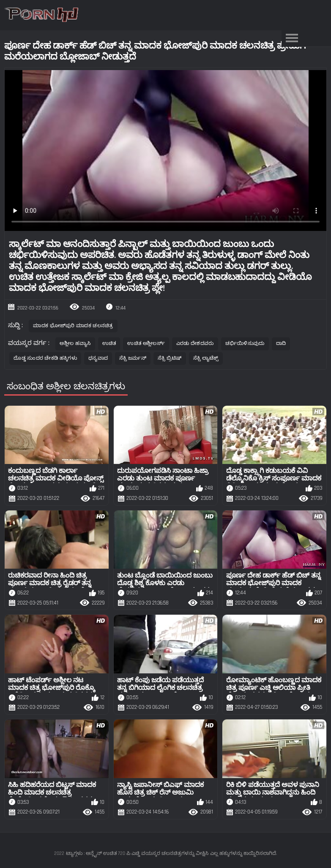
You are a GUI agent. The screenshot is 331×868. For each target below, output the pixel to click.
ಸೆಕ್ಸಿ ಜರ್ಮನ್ (133, 358)
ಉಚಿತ (109, 343)
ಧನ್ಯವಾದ (98, 358)
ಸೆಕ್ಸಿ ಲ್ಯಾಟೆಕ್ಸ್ (206, 358)
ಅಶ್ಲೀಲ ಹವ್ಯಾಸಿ (75, 343)
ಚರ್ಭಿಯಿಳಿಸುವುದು (245, 343)
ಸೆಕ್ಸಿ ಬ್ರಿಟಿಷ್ (170, 358)
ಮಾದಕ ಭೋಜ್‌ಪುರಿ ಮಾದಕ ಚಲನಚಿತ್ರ (73, 326)
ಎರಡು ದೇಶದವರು (195, 343)
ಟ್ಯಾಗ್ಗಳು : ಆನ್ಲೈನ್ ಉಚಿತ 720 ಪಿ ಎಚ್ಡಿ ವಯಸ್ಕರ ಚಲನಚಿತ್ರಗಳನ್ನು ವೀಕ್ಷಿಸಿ (137, 853)
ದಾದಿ (281, 343)
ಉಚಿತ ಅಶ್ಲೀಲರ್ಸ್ (146, 343)
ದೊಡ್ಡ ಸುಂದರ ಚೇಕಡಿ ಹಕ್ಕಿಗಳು (45, 358)
